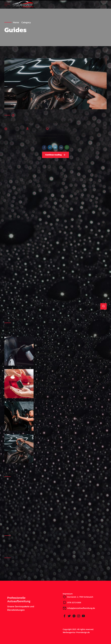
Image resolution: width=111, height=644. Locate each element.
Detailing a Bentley (45, 418)
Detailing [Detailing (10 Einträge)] (85, 562)
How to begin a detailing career (52, 386)
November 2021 (11, 487)
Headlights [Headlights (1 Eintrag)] (32, 566)
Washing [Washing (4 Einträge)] (31, 570)
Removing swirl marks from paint (38, 122)
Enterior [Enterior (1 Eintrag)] (96, 562)
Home (16, 22)
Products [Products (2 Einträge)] (94, 566)
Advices (19, 115)
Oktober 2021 (10, 494)
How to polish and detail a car (51, 353)
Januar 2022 (10, 481)
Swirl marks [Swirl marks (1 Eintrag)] (19, 570)
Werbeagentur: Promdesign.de (76, 632)
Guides (42, 115)
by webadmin (37, 129)
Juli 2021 (8, 513)
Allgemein (31, 115)
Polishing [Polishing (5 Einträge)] (65, 566)
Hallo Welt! (10, 331)
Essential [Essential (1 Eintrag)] (10, 566)
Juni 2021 (8, 519)
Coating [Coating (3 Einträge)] (62, 562)
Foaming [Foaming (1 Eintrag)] (21, 566)
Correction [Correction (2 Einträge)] (73, 562)
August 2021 (10, 506)
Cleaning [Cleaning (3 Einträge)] (51, 562)
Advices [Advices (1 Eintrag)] (9, 562)
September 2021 (12, 500)
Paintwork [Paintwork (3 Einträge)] (53, 566)
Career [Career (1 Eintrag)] (31, 562)
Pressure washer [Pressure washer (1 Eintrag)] (79, 566)
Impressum (68, 594)
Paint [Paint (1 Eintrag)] (43, 566)
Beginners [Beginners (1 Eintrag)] (20, 562)
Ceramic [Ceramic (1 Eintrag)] (41, 562)
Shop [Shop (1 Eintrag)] (8, 570)
